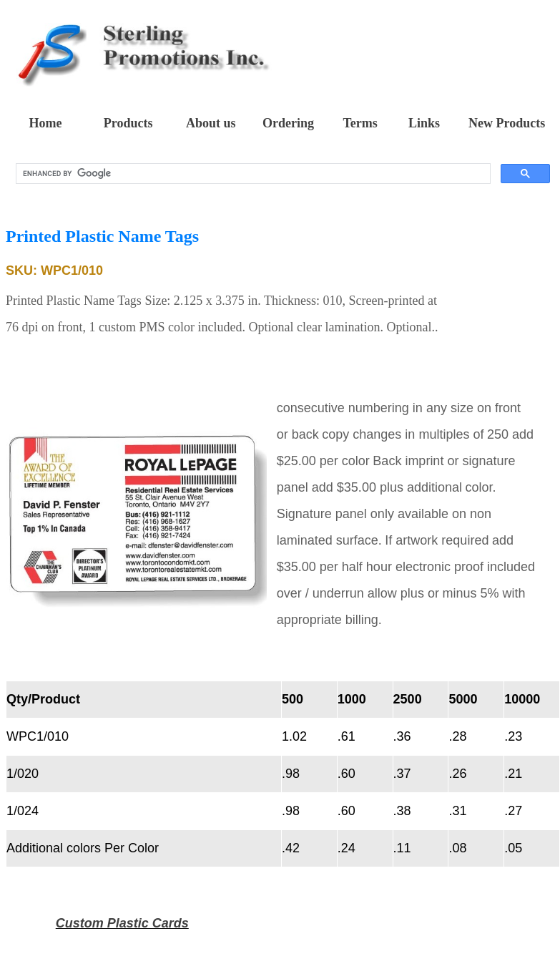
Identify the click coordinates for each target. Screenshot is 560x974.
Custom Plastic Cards (122, 923)
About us (211, 123)
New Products (507, 123)
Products (128, 123)
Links (424, 123)
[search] (252, 174)
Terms (360, 123)
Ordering (288, 123)
